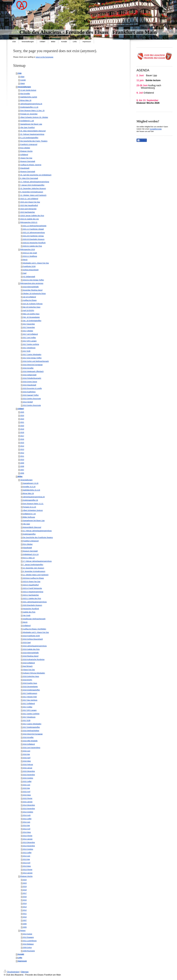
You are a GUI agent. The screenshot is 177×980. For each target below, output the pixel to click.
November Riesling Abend (33, 290)
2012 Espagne (28, 937)
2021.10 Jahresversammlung (34, 232)
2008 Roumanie (29, 951)
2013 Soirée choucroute (32, 405)
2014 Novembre (29, 809)
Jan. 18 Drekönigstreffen (32, 321)
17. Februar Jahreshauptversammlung (35, 182)
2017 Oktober (28, 331)
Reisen (23, 930)
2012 (22, 453)
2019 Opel (27, 642)
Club (20, 73)
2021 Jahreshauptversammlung (35, 602)
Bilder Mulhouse (29, 517)
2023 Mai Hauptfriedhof (29, 205)
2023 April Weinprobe (28, 209)
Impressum (22, 961)
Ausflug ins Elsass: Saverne (31, 165)
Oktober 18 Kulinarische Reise (34, 293)
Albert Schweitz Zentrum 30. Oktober (34, 117)
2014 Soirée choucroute (32, 399)
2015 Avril (26, 792)
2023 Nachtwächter (28, 212)
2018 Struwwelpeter (30, 687)
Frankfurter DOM (29, 266)
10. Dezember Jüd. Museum (33, 568)
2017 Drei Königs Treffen (32, 358)
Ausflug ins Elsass (30, 300)
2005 (25, 927)
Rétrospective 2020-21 (29, 222)
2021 (22, 422)
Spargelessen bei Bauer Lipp (31, 124)
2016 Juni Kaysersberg (31, 748)
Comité (23, 80)
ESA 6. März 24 (29, 558)
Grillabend (24, 155)
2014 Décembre (29, 805)
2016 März (27, 761)
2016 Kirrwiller (28, 368)
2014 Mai (26, 825)
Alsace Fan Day (26, 158)
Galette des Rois (29, 612)
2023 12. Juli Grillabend (29, 199)
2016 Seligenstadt (30, 375)
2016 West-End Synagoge (33, 365)
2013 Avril (26, 863)
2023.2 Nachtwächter (31, 595)
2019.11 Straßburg (30, 256)
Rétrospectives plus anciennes (32, 283)
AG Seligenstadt (29, 277)
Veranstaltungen (24, 87)
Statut (23, 83)
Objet (22, 77)
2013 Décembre (29, 842)
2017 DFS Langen (30, 341)
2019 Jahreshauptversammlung (35, 646)
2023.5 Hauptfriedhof (31, 585)
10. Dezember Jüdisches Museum (33, 188)
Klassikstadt (25, 168)
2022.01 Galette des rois (30, 219)
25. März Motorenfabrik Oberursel (33, 131)
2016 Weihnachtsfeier (31, 731)
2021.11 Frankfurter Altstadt (33, 229)
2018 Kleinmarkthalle (31, 287)
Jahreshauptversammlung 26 (31, 104)
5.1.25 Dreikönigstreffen (29, 138)
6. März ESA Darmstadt (29, 178)
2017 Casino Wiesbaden (32, 354)
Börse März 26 (26, 100)
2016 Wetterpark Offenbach (33, 371)
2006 (22, 473)
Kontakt (21, 954)
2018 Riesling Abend (31, 656)
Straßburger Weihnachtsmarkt (34, 619)
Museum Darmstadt (28, 161)
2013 (22, 449)
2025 (22, 412)
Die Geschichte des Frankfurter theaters (38, 537)
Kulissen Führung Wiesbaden (34, 673)
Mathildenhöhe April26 (29, 97)
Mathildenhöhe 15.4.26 (31, 490)
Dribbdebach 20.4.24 (31, 554)
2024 (22, 415)
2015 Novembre (29, 775)
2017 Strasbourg (29, 348)
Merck (25, 260)
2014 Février (28, 836)
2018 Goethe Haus (30, 683)
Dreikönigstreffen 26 (30, 500)
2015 (22, 443)
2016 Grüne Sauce (30, 382)
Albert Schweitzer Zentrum (33, 510)
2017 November (29, 327)
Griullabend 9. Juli (27, 121)
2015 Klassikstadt (29, 385)
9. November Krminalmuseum (34, 571)
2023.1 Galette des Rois (32, 598)
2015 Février (28, 798)
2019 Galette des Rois (31, 649)
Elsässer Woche (26, 151)
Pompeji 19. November (29, 114)
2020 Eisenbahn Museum (32, 605)
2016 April (27, 758)
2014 (22, 446)
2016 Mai (26, 754)
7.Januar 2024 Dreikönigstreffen (32, 185)
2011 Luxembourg (30, 941)
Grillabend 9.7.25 (29, 514)
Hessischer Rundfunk (31, 609)
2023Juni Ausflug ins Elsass (33, 578)
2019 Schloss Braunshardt (33, 639)
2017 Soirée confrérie (31, 344)
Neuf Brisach (28, 666)
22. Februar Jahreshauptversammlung (37, 531)
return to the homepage (45, 57)
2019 (22, 429)
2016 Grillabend (29, 744)
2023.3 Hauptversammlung (33, 592)
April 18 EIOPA (28, 310)
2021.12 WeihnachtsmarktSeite (35, 226)
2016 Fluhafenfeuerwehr (32, 378)
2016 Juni (26, 751)
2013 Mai (26, 859)
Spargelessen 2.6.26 (31, 483)
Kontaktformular (156, 129)
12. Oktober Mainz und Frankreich (36, 575)
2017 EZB (27, 351)
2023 (22, 419)
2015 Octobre (28, 778)
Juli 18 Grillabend (29, 297)
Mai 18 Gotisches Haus (32, 307)
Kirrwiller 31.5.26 (29, 487)
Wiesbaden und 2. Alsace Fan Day (36, 263)
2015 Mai (26, 788)
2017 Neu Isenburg (30, 700)
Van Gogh (27, 615)
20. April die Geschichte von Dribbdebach (36, 175)
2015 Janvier (28, 802)
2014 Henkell (28, 402)
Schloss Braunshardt (31, 270)
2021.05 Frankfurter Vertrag (33, 236)
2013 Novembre (29, 846)
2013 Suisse (27, 934)
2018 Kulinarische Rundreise (34, 659)
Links (20, 958)
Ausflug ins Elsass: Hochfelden (34, 629)
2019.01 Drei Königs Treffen (33, 280)
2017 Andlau (27, 707)
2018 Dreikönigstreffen (31, 690)
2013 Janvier (28, 873)
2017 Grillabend (29, 703)
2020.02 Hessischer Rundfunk (34, 243)
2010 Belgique (28, 944)
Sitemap (25, 972)
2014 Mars (27, 832)
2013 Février (28, 870)
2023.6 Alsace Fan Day (32, 581)
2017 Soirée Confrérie (31, 714)
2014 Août (27, 815)
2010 (22, 460)
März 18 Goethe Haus (31, 314)
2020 (22, 426)
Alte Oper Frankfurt (28, 127)
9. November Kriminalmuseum (32, 192)
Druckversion (11, 972)
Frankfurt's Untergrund (29, 144)
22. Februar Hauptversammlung (32, 134)
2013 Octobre (28, 849)
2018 (22, 432)
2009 (22, 463)
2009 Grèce (27, 947)
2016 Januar (27, 768)
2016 (22, 439)
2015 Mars (27, 795)
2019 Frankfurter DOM (31, 636)
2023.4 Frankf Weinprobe (32, 588)
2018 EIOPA (27, 680)
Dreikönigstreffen (29, 534)
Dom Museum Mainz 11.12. (33, 504)
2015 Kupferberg (29, 392)
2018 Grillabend (29, 663)
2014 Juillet (27, 819)
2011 (22, 456)
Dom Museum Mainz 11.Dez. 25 (32, 110)
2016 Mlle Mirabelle (30, 741)
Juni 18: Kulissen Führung (33, 304)
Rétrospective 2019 (28, 249)
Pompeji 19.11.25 (29, 507)
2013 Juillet (27, 853)
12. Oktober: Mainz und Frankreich (33, 195)
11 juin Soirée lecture (28, 90)
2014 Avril (26, 829)
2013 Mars (27, 866)
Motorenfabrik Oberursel (32, 527)
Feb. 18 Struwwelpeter (31, 317)
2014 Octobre (28, 812)
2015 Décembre (29, 771)
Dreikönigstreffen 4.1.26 (29, 107)
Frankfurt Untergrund (31, 541)
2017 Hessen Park (30, 697)
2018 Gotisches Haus (31, 676)
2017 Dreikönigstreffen (31, 727)
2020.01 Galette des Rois (32, 246)
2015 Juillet (27, 781)
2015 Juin (26, 785)
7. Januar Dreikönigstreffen (33, 565)
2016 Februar (28, 764)
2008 (22, 466)
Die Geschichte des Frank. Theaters (34, 141)
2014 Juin (26, 822)
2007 (22, 470)
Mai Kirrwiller (25, 94)
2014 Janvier (28, 839)
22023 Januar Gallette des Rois (32, 216)
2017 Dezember (29, 324)
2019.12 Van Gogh (30, 253)
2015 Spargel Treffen (31, 395)
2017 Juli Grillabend (30, 334)
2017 (22, 436)
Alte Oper (26, 524)
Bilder (20, 476)
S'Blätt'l (21, 409)
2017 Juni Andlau (29, 338)
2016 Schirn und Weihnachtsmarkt (36, 361)
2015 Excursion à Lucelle (32, 388)
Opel (25, 273)
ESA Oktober (25, 148)
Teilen (142, 140)
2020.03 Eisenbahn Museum (34, 239)
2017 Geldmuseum (30, 693)
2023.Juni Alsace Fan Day (30, 202)
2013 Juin (26, 856)
